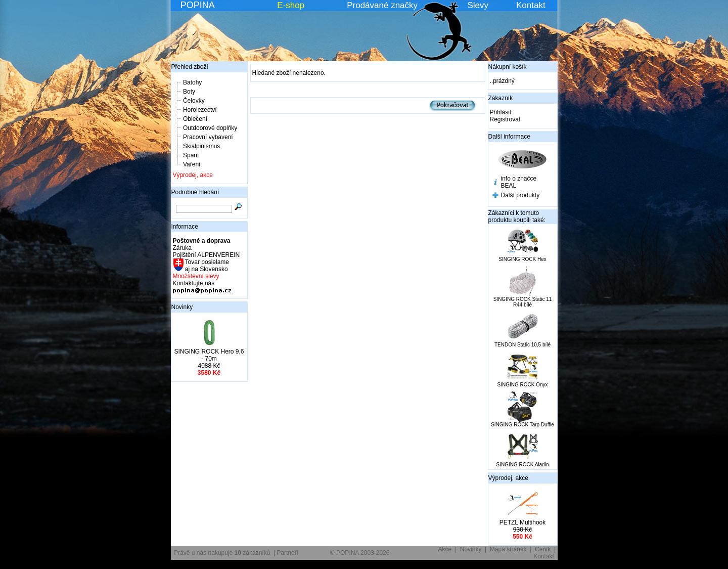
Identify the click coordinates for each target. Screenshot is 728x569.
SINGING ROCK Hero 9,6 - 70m (209, 355)
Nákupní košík (508, 67)
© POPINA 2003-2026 (360, 553)
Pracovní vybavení (208, 137)
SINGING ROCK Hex (522, 259)
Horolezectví (200, 110)
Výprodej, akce (193, 175)
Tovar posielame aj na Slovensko (207, 266)
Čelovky (194, 101)
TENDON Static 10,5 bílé (522, 345)
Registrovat (505, 119)
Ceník (543, 549)
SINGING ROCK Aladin (523, 465)
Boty (189, 92)
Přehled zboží (190, 67)
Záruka (182, 248)
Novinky (182, 307)
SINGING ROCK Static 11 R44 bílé (523, 302)
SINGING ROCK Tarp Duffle (522, 425)
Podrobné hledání (195, 192)
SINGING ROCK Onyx (522, 385)
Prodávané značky (382, 5)
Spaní (191, 155)
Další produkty (520, 195)
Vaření (192, 164)
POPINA (198, 5)
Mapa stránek (508, 549)
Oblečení (195, 119)
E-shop (291, 5)
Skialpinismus (201, 146)
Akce (445, 549)
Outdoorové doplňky (210, 128)
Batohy (192, 82)
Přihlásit (501, 112)
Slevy (478, 5)
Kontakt (531, 5)
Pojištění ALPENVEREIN (207, 255)
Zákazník (501, 98)
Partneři (287, 553)
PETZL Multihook (523, 522)
